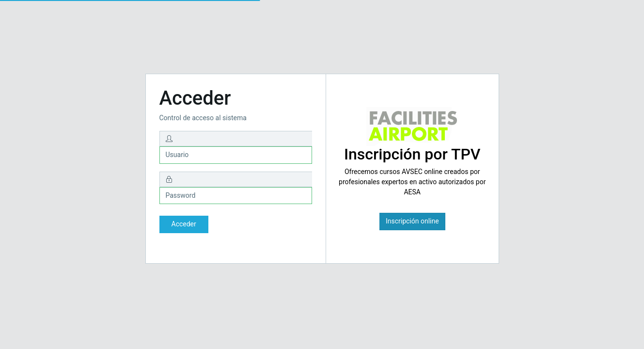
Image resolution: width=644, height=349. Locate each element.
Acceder (184, 224)
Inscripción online (412, 221)
